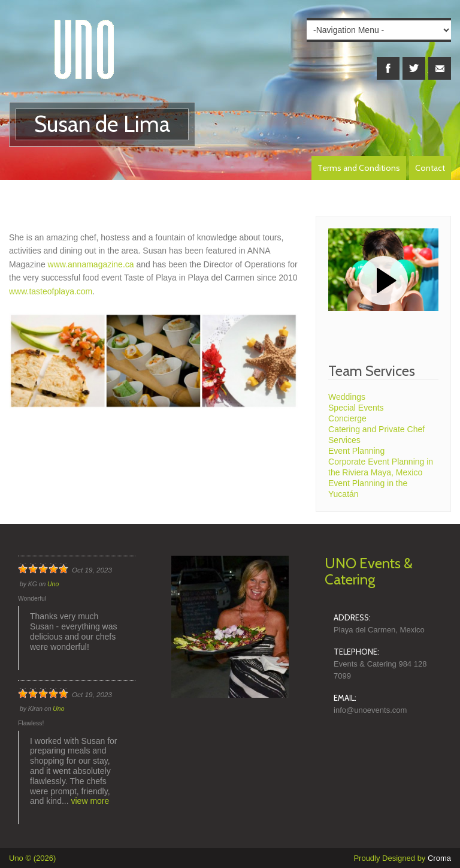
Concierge (347, 418)
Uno (53, 584)
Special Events (356, 408)
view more (90, 801)
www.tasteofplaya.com (51, 291)
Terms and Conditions (359, 168)
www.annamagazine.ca (92, 264)
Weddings (347, 397)
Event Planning (356, 451)
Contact (430, 168)
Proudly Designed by (402, 858)
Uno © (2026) (32, 858)
